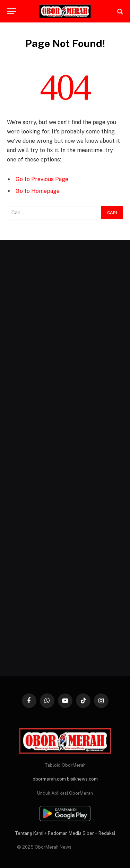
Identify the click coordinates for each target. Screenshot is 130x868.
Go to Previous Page (42, 179)
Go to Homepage (38, 191)
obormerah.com (49, 779)
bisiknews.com (82, 779)
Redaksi (107, 833)
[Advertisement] (65, 458)
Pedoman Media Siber (71, 833)
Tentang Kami (29, 833)
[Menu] (11, 11)
